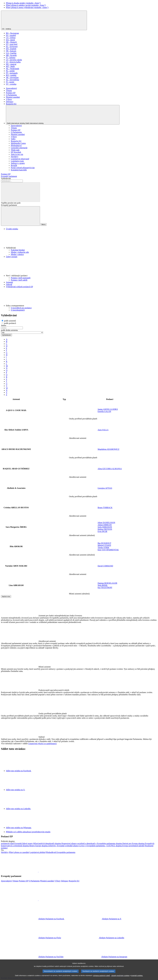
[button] (81, 239)
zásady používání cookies (120, 978)
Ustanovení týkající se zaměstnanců (42, 744)
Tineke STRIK (103, 548)
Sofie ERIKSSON (105, 527)
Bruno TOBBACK (105, 508)
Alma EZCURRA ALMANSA (110, 469)
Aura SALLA (103, 430)
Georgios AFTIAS (105, 488)
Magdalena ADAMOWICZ (109, 449)
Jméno (4, 325)
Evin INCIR (102, 531)
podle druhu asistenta (9, 330)
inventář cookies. (137, 978)
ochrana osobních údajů (102, 978)
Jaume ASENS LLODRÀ (108, 409)
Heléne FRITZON (105, 529)
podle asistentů (9, 321)
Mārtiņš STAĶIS (104, 545)
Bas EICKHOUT (104, 543)
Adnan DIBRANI (105, 525)
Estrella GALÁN (104, 411)
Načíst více (6, 597)
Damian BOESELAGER (107, 583)
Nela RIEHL (103, 585)
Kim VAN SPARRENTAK (108, 550)
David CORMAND (105, 566)
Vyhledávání (6, 178)
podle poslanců (9, 323)
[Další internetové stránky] (63, 115)
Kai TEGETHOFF (105, 588)
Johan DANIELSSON (106, 523)
